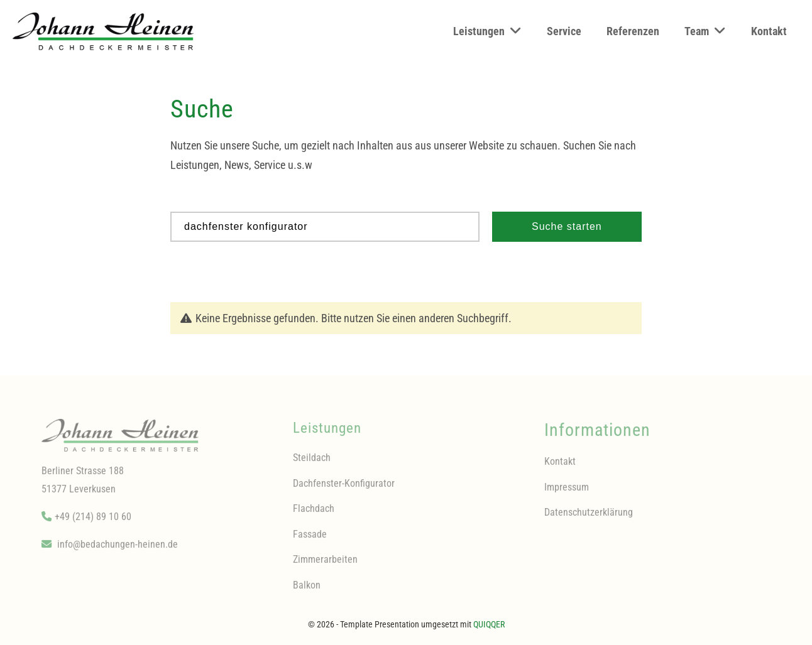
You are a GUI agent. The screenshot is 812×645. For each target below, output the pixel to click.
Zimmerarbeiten (325, 564)
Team (705, 31)
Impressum (567, 491)
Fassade (310, 539)
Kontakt (769, 31)
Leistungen (487, 31)
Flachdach (314, 513)
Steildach (312, 463)
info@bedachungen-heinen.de (118, 549)
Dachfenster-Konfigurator (344, 488)
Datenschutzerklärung (589, 517)
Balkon (307, 589)
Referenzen (633, 31)
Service (564, 31)
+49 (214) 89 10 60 (93, 522)
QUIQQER (489, 624)
